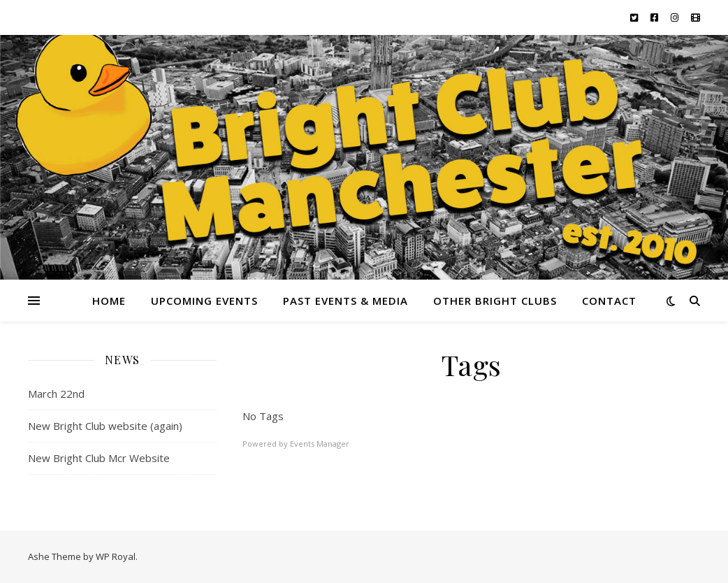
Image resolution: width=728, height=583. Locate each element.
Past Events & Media (345, 301)
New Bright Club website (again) (105, 426)
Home (109, 301)
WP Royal (116, 556)
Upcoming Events (204, 301)
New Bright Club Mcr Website (99, 458)
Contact (609, 301)
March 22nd (56, 394)
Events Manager (320, 444)
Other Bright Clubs (495, 301)
